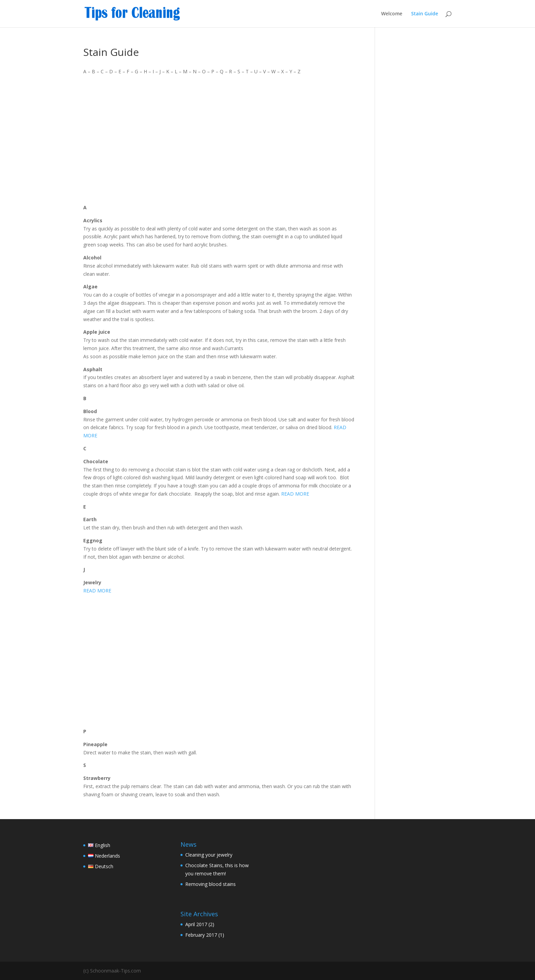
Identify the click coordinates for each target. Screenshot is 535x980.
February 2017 (201, 935)
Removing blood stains (211, 884)
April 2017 (196, 924)
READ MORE (295, 494)
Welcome (392, 14)
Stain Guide (425, 14)
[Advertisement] (219, 139)
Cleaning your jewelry (209, 855)
